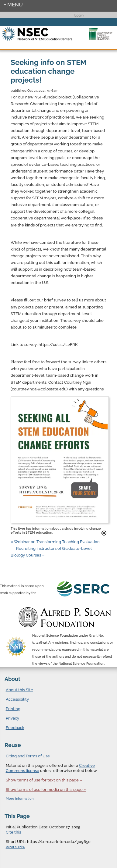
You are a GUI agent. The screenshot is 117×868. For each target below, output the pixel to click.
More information (20, 799)
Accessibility (17, 699)
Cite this (13, 832)
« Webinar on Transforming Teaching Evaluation (55, 542)
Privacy (12, 718)
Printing (13, 709)
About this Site (19, 690)
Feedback (15, 728)
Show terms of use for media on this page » (46, 790)
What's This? (15, 847)
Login (79, 15)
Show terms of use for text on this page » (44, 780)
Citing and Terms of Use (28, 756)
